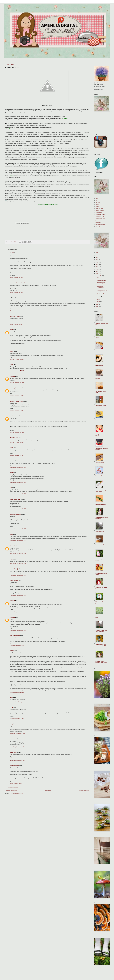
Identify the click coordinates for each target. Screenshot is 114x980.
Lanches (97, 207)
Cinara (11, 351)
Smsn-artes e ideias (15, 316)
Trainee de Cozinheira (15, 514)
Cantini (12, 253)
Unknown (12, 376)
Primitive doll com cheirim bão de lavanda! (101, 588)
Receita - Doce (99, 209)
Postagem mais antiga (84, 791)
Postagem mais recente (11, 791)
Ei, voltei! (98, 378)
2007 (97, 307)
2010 (97, 271)
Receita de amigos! (102, 280)
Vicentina (12, 461)
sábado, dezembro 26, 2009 (16, 278)
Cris (11, 488)
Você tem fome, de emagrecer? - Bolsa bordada (102, 491)
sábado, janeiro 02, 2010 (16, 784)
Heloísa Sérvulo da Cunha (16, 401)
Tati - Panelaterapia (15, 636)
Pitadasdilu (13, 546)
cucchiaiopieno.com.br (15, 388)
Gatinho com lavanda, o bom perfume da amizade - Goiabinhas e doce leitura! (102, 661)
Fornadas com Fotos (100, 219)
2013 (97, 264)
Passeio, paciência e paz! (101, 504)
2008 (97, 304)
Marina (12, 473)
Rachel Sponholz (14, 581)
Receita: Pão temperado (100, 287)
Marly (11, 330)
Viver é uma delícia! (100, 532)
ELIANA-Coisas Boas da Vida (17, 283)
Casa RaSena (13, 739)
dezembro (100, 276)
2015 (97, 260)
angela (11, 697)
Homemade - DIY (100, 217)
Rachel (11, 707)
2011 (97, 269)
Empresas (98, 226)
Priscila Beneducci (14, 766)
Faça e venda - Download (99, 222)
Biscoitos (98, 202)
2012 (97, 267)
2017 (97, 257)
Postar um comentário (13, 787)
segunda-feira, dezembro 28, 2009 (18, 467)
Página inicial (48, 791)
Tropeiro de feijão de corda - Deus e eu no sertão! (102, 631)
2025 (97, 253)
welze (11, 559)
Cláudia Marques (14, 416)
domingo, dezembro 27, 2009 (17, 346)
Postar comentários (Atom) (16, 793)
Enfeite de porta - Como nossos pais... (101, 406)
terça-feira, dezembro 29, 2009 (17, 645)
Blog (97, 198)
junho (99, 301)
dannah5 (12, 651)
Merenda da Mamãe (100, 215)
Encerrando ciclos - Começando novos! (100, 476)
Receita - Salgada (100, 211)
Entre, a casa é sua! (100, 463)
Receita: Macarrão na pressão (101, 283)
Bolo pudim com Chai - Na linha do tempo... (101, 365)
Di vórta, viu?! (100, 294)
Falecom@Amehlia (100, 224)
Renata (12, 365)
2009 (97, 274)
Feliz (98, 278)
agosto (99, 297)
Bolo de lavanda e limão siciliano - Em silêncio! (101, 545)
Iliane (11, 534)
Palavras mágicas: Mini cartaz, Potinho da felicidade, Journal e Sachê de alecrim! (102, 646)
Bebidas (97, 205)
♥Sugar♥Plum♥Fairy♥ (15, 499)
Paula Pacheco (13, 752)
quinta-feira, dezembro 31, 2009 (17, 734)
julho (99, 299)
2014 (97, 262)
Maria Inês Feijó (14, 438)
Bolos (97, 200)
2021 (97, 255)
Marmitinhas (99, 213)
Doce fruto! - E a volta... (101, 351)
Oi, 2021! (97, 338)
